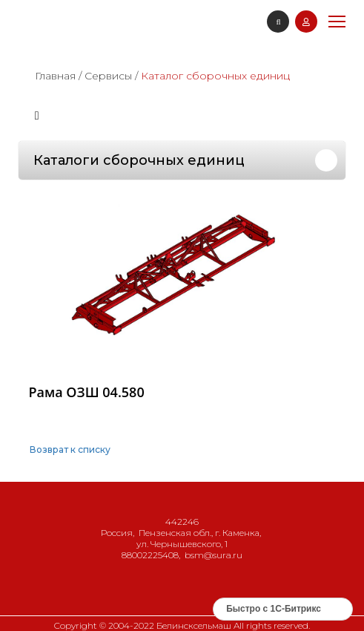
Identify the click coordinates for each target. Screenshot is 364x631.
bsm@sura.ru (214, 555)
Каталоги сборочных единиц (139, 160)
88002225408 (150, 555)
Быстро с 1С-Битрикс (274, 609)
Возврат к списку (70, 449)
